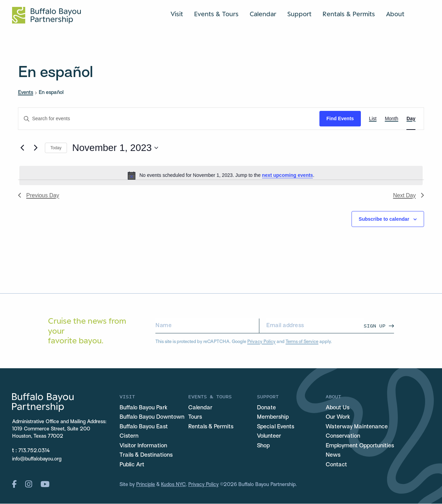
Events (26, 93)
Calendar (263, 14)
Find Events (340, 118)
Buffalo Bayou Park (143, 408)
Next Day (409, 195)
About (395, 14)
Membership (273, 418)
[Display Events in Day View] (411, 119)
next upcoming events (288, 175)
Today (56, 148)
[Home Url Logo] (46, 15)
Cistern (129, 437)
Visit (177, 14)
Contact (336, 465)
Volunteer (269, 437)
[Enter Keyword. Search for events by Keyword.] (169, 119)
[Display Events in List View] (373, 119)
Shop (263, 446)
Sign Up (374, 326)
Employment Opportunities (360, 446)
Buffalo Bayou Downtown (152, 418)
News (333, 456)
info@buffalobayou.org (37, 459)
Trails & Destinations (146, 456)
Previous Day (39, 195)
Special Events (276, 427)
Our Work (338, 418)
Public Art (132, 465)
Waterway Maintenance (357, 427)
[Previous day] (22, 148)
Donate (266, 408)
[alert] (221, 175)
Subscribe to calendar (384, 219)
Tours (195, 418)
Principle (146, 485)
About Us (338, 408)
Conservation (343, 437)
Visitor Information (143, 446)
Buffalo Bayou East (144, 427)
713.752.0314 (34, 451)
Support (299, 14)
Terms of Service (302, 342)
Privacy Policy (261, 342)
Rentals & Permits (349, 14)
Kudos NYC (174, 485)
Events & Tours (216, 14)
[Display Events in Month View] (391, 119)
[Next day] (36, 148)
